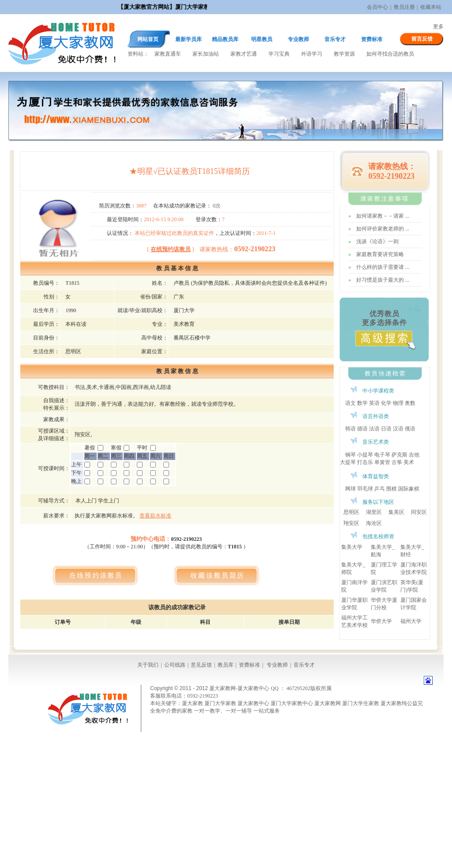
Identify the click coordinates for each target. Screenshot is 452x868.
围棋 (392, 489)
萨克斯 (399, 455)
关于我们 (148, 665)
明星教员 (262, 39)
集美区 (396, 512)
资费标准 (372, 39)
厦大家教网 (62, 43)
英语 (374, 403)
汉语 (398, 429)
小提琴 (365, 455)
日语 (386, 429)
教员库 (226, 665)
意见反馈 (201, 665)
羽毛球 (365, 489)
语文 (350, 403)
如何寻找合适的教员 (390, 54)
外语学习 (312, 54)
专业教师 (298, 39)
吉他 (414, 455)
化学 (386, 403)
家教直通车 (168, 54)
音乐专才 (335, 39)
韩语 (350, 429)
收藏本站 (431, 7)
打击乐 (365, 462)
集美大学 (352, 547)
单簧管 (382, 462)
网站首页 (148, 39)
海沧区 (374, 523)
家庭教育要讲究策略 (380, 254)
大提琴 (348, 462)
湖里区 (374, 512)
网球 (350, 489)
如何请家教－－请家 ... (383, 216)
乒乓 (380, 489)
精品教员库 (225, 39)
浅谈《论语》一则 (377, 242)
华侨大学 (381, 621)
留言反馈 (422, 39)
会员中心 (377, 7)
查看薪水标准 (155, 516)
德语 (362, 429)
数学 (362, 403)
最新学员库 (188, 39)
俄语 (410, 429)
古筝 (397, 462)
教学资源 (344, 54)
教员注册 (404, 7)
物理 (398, 403)
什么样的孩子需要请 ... (383, 267)
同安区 (419, 512)
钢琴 (350, 455)
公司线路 (175, 665)
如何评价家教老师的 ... (383, 229)
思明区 (351, 512)
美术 (409, 462)
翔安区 (351, 523)
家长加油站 (206, 54)
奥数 (410, 403)
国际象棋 (409, 489)
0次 (217, 206)
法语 (374, 429)
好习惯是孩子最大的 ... (383, 280)
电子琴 (382, 455)
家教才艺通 (244, 54)
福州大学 (411, 621)
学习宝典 (279, 54)
